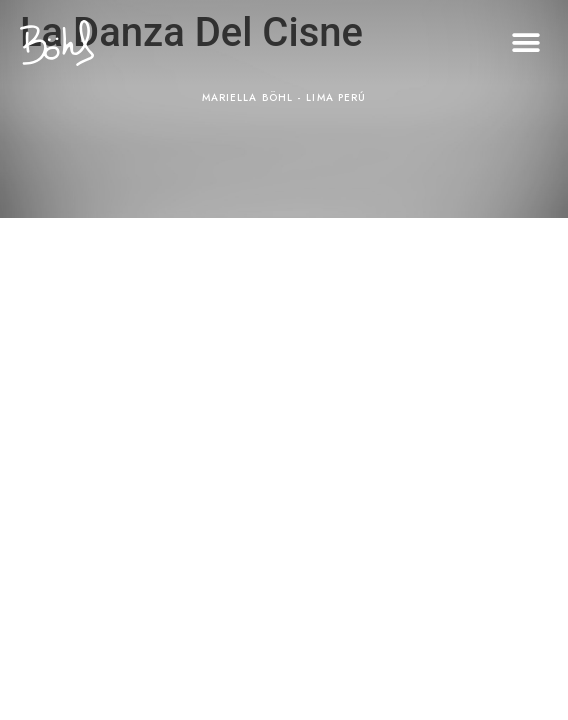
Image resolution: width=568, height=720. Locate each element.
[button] (525, 43)
